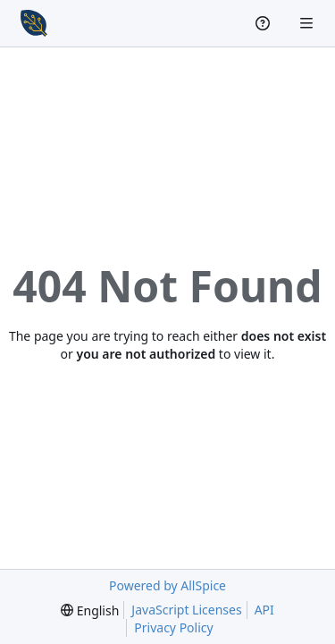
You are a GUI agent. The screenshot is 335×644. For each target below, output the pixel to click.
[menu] (90, 610)
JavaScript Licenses (186, 610)
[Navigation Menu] (308, 23)
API (264, 610)
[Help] (265, 23)
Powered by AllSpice (167, 585)
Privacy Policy (173, 627)
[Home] (34, 23)
